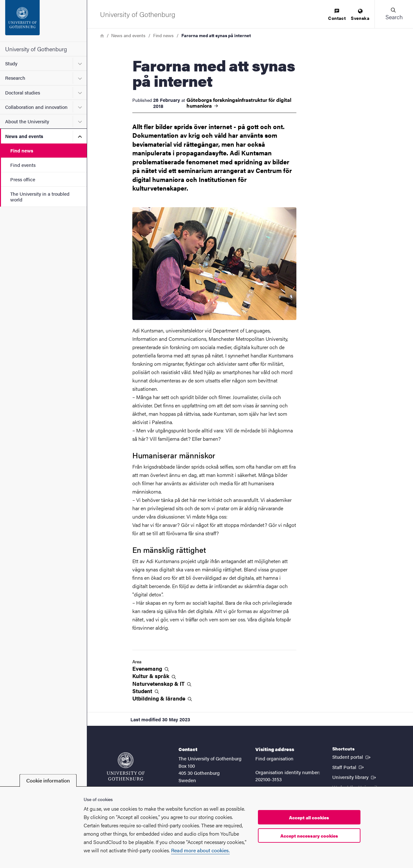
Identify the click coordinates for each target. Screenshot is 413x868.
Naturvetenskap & (162, 684)
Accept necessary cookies (309, 836)
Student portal (352, 757)
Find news (22, 150)
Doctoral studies (23, 92)
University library (355, 777)
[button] (394, 14)
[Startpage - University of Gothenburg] (43, 21)
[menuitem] (337, 15)
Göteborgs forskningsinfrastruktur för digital (239, 103)
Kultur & (154, 676)
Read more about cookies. (200, 850)
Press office (23, 179)
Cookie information (48, 780)
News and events (24, 136)
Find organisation (274, 758)
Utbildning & (162, 698)
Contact (337, 15)
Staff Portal (349, 767)
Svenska (360, 15)
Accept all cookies (309, 817)
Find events (23, 165)
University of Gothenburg (36, 49)
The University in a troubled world (40, 196)
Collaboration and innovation (36, 107)
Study (11, 63)
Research (15, 78)
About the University (27, 121)
